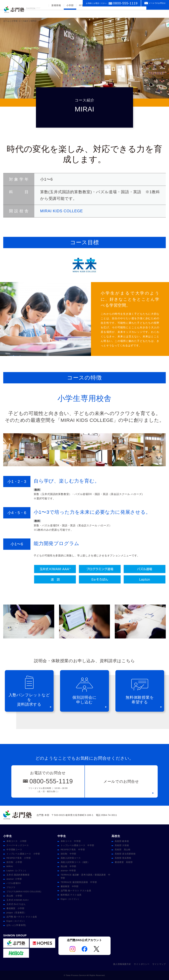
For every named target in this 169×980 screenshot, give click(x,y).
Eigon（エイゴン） (16, 921)
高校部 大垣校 (122, 845)
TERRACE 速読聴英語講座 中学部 (79, 882)
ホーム (6, 21)
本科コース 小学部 (17, 841)
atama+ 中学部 (68, 871)
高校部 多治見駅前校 (125, 854)
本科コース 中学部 (71, 841)
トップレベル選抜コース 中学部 (77, 845)
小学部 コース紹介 (20, 21)
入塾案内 (124, 13)
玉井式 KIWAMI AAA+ (18, 900)
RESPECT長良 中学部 (73, 850)
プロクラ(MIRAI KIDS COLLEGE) (24, 892)
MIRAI (10, 866)
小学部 (70, 13)
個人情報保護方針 (122, 964)
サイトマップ (159, 964)
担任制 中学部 (69, 854)
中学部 (82, 13)
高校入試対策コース (71, 858)
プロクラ (11, 887)
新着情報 (56, 13)
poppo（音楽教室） (16, 913)
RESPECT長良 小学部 (19, 858)
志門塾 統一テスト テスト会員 (22, 917)
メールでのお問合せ (157, 3)
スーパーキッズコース (18, 845)
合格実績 (109, 13)
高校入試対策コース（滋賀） (75, 862)
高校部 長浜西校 (123, 858)
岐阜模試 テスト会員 (71, 895)
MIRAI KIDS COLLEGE (62, 211)
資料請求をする (158, 12)
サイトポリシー (142, 964)
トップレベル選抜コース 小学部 (23, 854)
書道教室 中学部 (70, 886)
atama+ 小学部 (14, 879)
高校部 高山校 (123, 850)
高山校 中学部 (69, 866)
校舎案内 (139, 13)
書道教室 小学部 (15, 908)
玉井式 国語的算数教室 (18, 875)
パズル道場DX (14, 883)
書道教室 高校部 (124, 862)
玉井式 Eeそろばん (16, 904)
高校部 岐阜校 (122, 841)
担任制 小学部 (14, 862)
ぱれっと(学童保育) (16, 925)
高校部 (95, 13)
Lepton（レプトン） (17, 871)
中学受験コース (14, 850)
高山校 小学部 (14, 896)
